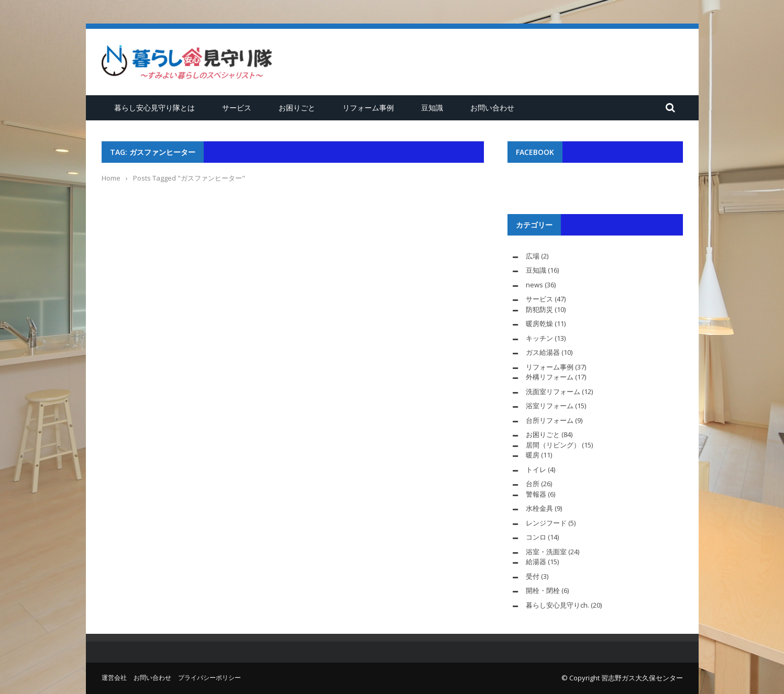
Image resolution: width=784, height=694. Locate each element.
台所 (533, 484)
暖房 (533, 455)
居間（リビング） (553, 445)
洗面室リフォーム (553, 391)
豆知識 (432, 108)
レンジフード (546, 523)
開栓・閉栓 (543, 590)
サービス (237, 108)
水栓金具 (539, 508)
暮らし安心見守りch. (557, 605)
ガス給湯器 (543, 352)
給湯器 (536, 562)
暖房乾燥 (539, 323)
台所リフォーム (550, 420)
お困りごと (297, 108)
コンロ (536, 537)
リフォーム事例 (368, 108)
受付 (533, 576)
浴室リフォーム (550, 406)
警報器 (536, 494)
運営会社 (114, 678)
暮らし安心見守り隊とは (154, 108)
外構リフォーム (550, 377)
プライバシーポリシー (209, 678)
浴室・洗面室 (546, 552)
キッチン (539, 338)
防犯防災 (539, 309)
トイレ (536, 469)
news (534, 285)
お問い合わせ (492, 108)
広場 (533, 256)
